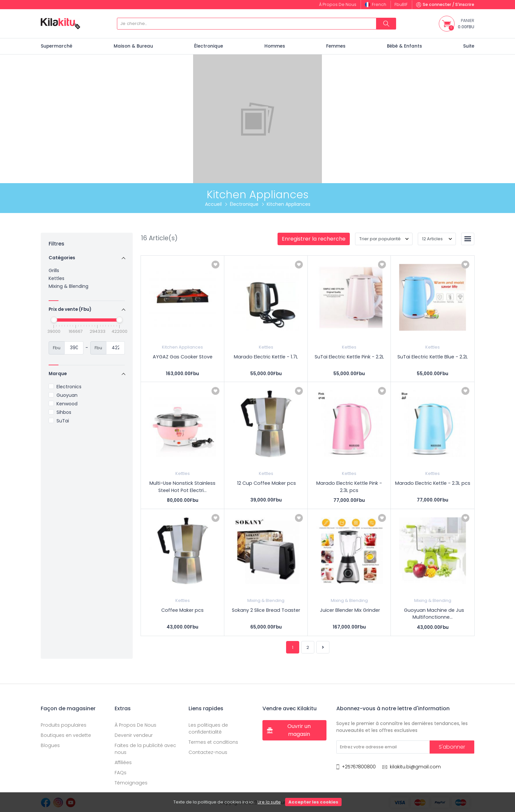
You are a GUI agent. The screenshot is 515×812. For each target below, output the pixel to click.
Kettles (56, 278)
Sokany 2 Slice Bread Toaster (266, 610)
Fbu (401, 4)
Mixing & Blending (68, 286)
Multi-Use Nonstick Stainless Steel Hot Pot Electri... (182, 487)
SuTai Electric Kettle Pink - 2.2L (349, 357)
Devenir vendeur (134, 735)
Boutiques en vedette (66, 735)
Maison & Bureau (133, 46)
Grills (54, 270)
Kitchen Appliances (182, 347)
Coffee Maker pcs (182, 610)
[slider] (54, 320)
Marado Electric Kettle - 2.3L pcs (433, 483)
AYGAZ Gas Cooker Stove (183, 357)
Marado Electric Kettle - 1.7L (266, 357)
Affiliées (123, 762)
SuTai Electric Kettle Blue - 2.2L (433, 357)
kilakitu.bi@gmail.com (415, 767)
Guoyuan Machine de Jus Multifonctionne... (433, 614)
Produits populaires (64, 725)
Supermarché (56, 46)
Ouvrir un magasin (289, 730)
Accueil (213, 204)
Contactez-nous (208, 752)
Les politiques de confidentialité (208, 728)
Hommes (275, 46)
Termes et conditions (213, 742)
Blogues (50, 745)
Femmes (336, 46)
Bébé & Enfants (404, 46)
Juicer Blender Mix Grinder (349, 610)
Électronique (209, 46)
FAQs (121, 773)
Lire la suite (269, 802)
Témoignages (131, 783)
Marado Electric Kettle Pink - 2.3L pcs (349, 487)
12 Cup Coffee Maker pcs (266, 483)
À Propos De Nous (135, 725)
